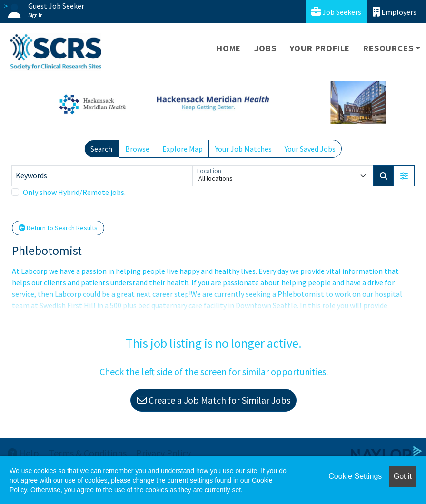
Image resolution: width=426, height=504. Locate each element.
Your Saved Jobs (310, 149)
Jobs (265, 48)
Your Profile (320, 48)
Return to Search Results (58, 228)
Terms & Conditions (88, 453)
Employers (395, 12)
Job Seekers (336, 12)
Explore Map (183, 149)
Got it (403, 476)
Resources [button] (388, 48)
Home (229, 48)
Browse (137, 149)
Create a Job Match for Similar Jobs (214, 400)
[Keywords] (102, 176)
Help (23, 453)
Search (101, 149)
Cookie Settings (355, 476)
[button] (404, 176)
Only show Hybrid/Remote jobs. (74, 192)
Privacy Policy (163, 453)
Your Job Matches (243, 149)
